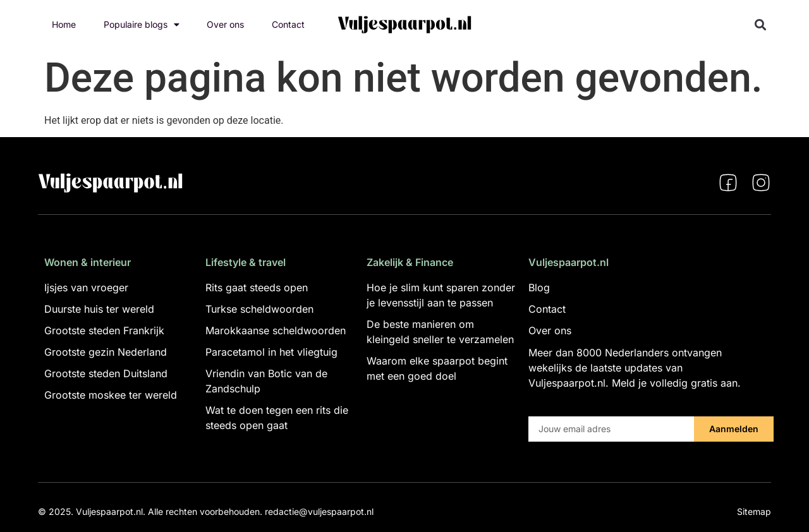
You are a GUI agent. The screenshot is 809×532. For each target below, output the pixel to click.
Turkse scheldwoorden (259, 309)
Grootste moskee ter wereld (111, 395)
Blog (539, 287)
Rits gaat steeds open (257, 287)
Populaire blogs (142, 25)
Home (64, 24)
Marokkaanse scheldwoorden (276, 330)
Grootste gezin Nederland (106, 352)
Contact (288, 24)
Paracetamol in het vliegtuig (271, 352)
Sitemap (754, 511)
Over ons (225, 24)
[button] (761, 25)
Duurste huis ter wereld (99, 309)
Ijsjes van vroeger (86, 287)
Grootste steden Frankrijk (104, 330)
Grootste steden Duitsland (106, 373)
